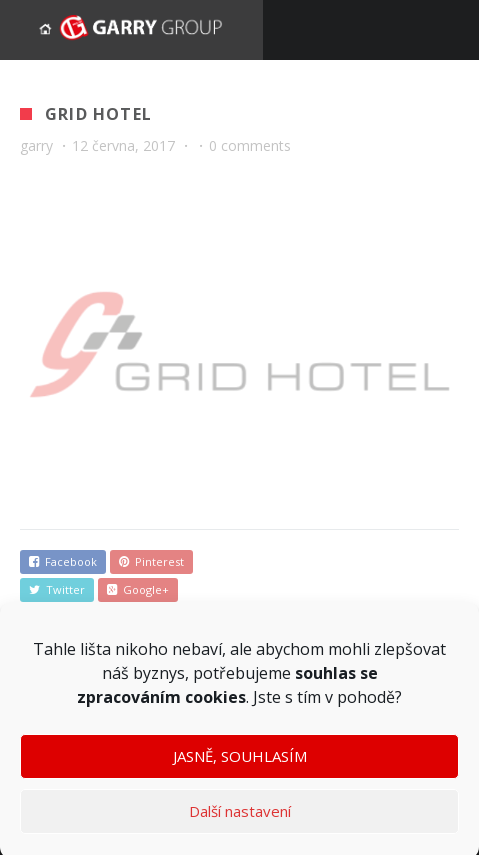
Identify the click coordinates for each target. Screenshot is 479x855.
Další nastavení (240, 818)
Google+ (138, 589)
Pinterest (151, 561)
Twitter (57, 589)
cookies (215, 703)
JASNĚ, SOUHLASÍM (240, 763)
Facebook (63, 561)
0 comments (250, 145)
